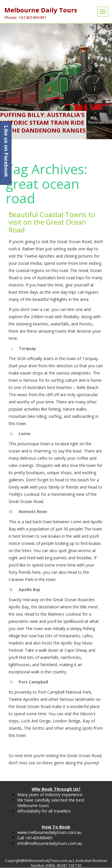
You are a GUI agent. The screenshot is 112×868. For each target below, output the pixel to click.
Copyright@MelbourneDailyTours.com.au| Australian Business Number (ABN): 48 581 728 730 (56, 863)
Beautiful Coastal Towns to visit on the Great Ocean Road (52, 222)
